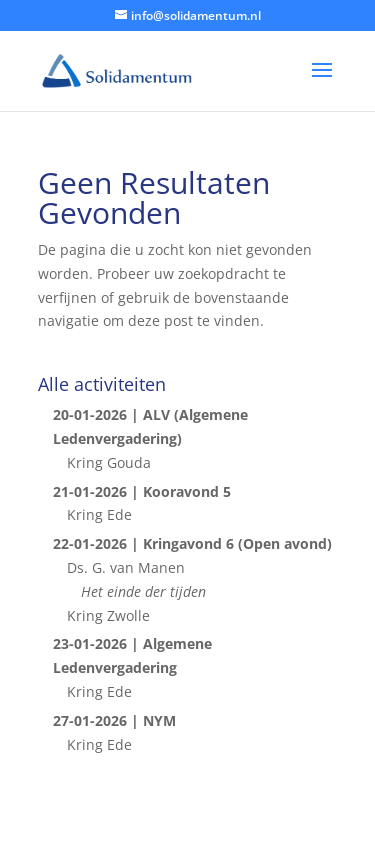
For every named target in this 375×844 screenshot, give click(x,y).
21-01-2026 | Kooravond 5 (142, 491)
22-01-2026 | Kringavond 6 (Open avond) (192, 543)
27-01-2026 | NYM (114, 720)
